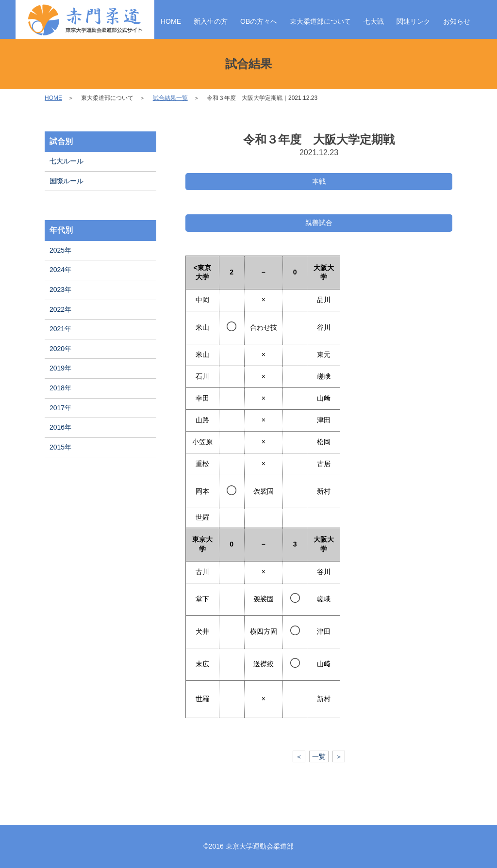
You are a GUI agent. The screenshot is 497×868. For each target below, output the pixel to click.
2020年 (60, 349)
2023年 (60, 289)
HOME (171, 21)
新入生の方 (211, 21)
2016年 (60, 427)
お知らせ (457, 21)
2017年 (60, 408)
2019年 (60, 368)
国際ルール (66, 181)
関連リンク (414, 21)
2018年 (60, 388)
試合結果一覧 (170, 98)
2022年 (60, 309)
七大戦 (374, 21)
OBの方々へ (259, 21)
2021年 (60, 329)
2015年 (60, 447)
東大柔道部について (320, 21)
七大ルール (66, 161)
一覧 (319, 756)
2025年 (60, 250)
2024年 (60, 270)
